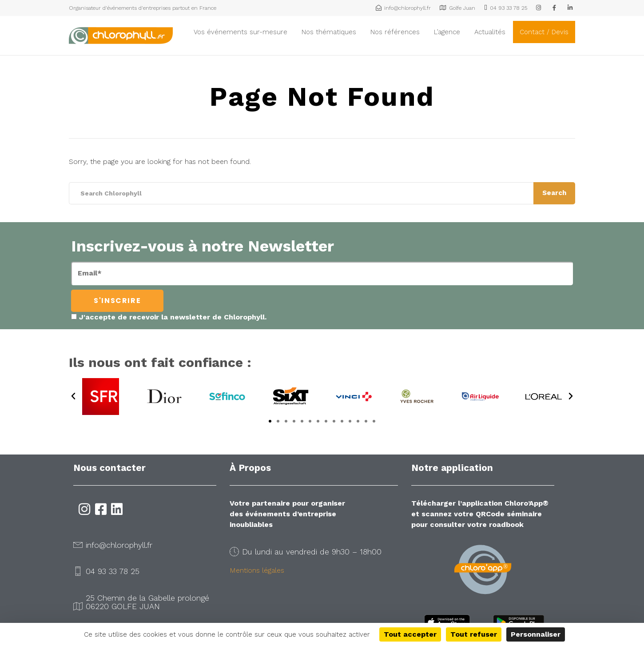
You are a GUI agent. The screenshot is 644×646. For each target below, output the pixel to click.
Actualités (490, 32)
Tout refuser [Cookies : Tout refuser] (474, 634)
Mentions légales (257, 570)
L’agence (447, 32)
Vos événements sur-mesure (241, 32)
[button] (73, 396)
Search (554, 193)
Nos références (395, 32)
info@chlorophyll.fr (119, 545)
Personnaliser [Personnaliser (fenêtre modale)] (536, 634)
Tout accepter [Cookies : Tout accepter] (410, 634)
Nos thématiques (329, 32)
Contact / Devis (544, 32)
